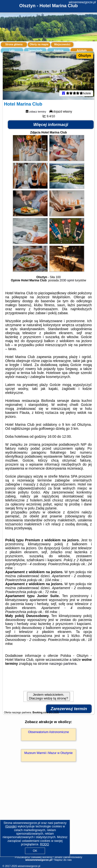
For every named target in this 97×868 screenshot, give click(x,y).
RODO (44, 844)
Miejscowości (62, 44)
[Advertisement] (48, 815)
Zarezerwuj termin (69, 709)
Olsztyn (85, 56)
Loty (12, 50)
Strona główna (14, 44)
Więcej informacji (51, 125)
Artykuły (82, 50)
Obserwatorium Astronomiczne (48, 732)
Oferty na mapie (39, 44)
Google (11, 826)
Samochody (35, 50)
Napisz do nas (63, 860)
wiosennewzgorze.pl (82, 2)
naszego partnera (63, 664)
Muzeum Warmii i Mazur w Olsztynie (48, 753)
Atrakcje (58, 50)
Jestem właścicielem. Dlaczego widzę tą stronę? (48, 696)
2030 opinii (67, 280)
